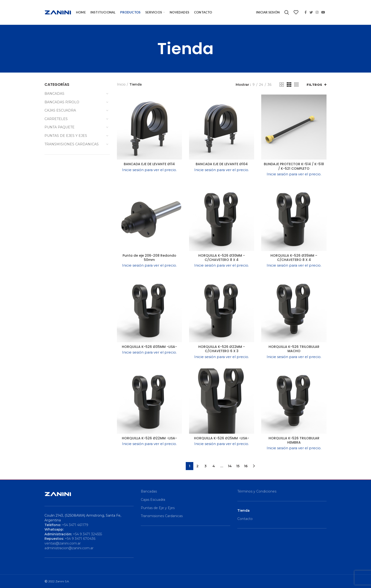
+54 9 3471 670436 (80, 539)
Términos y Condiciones (257, 491)
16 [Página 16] (246, 466)
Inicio (121, 84)
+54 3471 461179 (75, 525)
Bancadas (149, 491)
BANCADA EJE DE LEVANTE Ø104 (222, 164)
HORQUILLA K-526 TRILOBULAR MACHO (294, 349)
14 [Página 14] (230, 466)
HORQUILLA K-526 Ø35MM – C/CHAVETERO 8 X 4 (294, 258)
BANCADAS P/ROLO (62, 102)
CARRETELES (56, 119)
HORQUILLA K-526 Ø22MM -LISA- (149, 438)
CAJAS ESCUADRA (60, 110)
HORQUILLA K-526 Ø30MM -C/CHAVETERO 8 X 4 (222, 258)
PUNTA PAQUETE (60, 127)
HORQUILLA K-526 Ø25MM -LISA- (222, 438)
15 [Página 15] (238, 466)
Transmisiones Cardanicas (162, 516)
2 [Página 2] (197, 466)
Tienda (243, 510)
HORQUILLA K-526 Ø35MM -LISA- (149, 347)
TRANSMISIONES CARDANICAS (72, 144)
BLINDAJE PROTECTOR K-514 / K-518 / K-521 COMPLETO (294, 166)
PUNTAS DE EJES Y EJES (66, 136)
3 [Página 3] (205, 466)
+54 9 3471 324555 (87, 534)
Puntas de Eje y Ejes (158, 508)
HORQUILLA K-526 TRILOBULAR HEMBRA (294, 440)
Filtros (314, 85)
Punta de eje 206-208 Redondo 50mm (149, 258)
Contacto (245, 519)
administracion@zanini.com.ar (69, 548)
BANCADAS (54, 94)
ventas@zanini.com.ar (63, 543)
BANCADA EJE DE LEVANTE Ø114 (149, 164)
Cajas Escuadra (153, 500)
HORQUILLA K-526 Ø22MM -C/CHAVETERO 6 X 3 (222, 349)
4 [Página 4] (214, 466)
